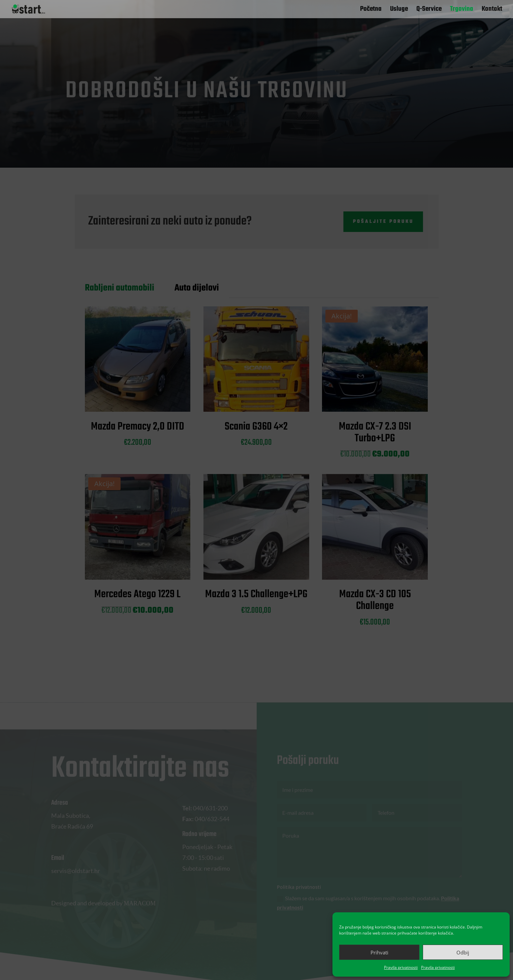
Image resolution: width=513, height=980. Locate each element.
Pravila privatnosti (401, 967)
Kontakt (492, 10)
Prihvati (379, 952)
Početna (371, 10)
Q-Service (429, 10)
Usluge (399, 10)
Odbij (463, 952)
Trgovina (462, 10)
